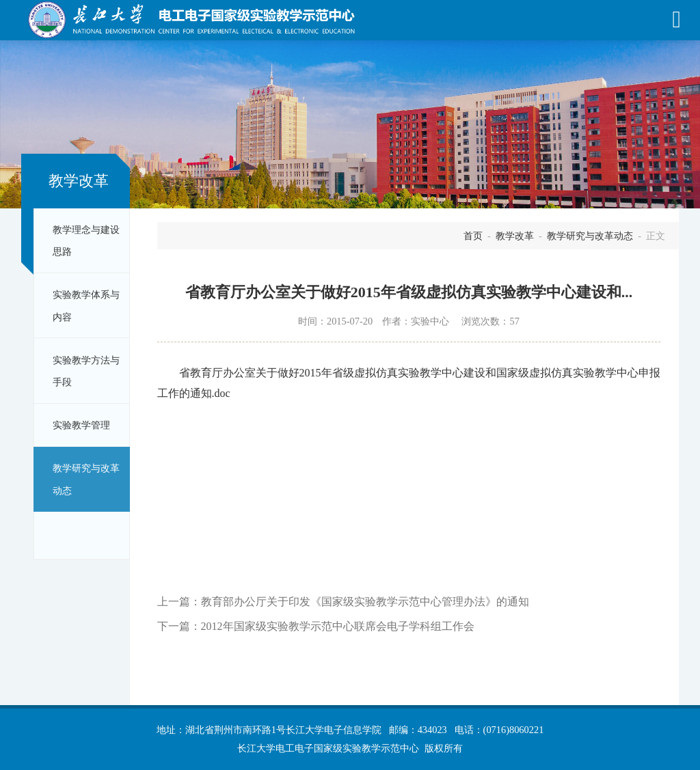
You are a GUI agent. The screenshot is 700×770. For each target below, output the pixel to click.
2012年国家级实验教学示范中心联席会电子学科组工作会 (338, 626)
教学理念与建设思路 (86, 240)
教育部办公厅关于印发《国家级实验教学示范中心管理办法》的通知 (365, 602)
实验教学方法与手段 (86, 371)
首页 (473, 236)
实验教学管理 (81, 425)
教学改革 (515, 236)
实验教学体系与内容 (86, 305)
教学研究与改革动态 (86, 479)
